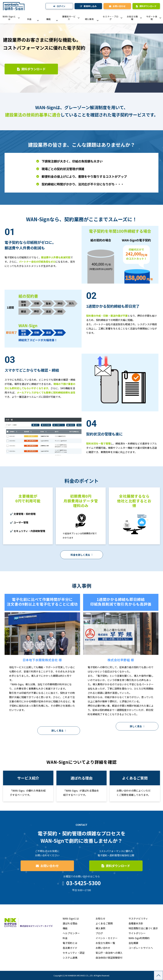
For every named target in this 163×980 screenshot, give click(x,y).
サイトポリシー (137, 933)
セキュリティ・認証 (74, 953)
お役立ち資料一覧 (105, 943)
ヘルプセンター (71, 933)
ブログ (99, 933)
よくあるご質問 (135, 786)
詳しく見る (57, 730)
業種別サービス (69, 18)
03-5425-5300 (84, 883)
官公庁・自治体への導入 (109, 953)
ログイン (61, 6)
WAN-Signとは (9, 18)
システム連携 (70, 958)
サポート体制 (152, 18)
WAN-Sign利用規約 (139, 938)
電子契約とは (70, 943)
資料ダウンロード (148, 6)
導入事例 (89, 19)
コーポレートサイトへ (141, 948)
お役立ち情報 (132, 18)
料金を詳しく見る (80, 555)
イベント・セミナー (107, 938)
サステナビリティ (138, 918)
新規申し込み (90, 6)
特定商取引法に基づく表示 (143, 928)
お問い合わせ (119, 6)
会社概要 (133, 943)
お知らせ (100, 918)
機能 (49, 19)
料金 (30, 19)
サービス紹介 (28, 786)
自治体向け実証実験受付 (109, 958)
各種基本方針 (136, 923)
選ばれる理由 (70, 923)
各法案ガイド (70, 948)
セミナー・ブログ (111, 18)
